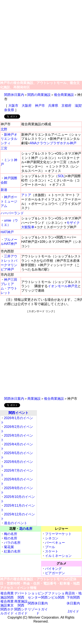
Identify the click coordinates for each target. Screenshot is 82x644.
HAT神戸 (7, 232)
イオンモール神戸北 (63, 286)
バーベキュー (55, 543)
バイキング (53, 569)
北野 (4, 129)
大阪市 (13, 106)
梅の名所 (11, 534)
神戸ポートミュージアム (9, 201)
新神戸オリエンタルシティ (9, 139)
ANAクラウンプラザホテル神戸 (53, 143)
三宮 (4, 148)
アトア (26, 195)
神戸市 (40, 106)
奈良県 (9, 110)
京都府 (66, 106)
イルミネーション (58, 556)
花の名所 (26, 529)
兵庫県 (53, 106)
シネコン (52, 538)
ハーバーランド (12, 213)
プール (50, 547)
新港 (4, 190)
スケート (52, 551)
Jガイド (73, 611)
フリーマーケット (58, 534)
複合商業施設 (64, 95)
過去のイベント (16, 523)
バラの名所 (12, 543)
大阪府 (27, 106)
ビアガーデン (55, 573)
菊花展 (9, 547)
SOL (61, 176)
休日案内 (73, 603)
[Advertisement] (39, 41)
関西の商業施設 (39, 95)
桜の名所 (11, 538)
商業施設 (34, 399)
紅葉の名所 (12, 551)
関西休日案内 (14, 95)
